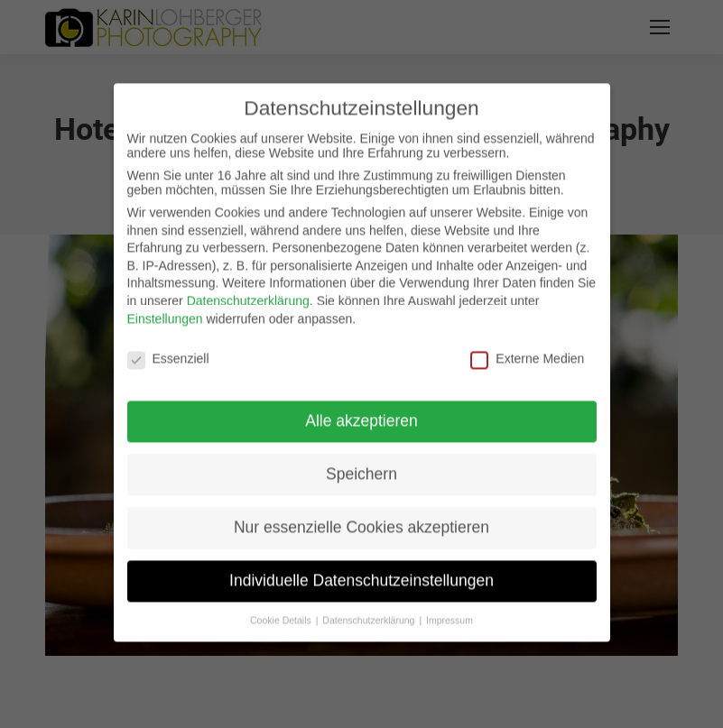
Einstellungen (165, 306)
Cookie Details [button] (282, 608)
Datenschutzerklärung (248, 289)
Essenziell (168, 346)
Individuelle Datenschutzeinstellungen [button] (361, 568)
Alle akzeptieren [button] (361, 409)
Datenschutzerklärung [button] (370, 608)
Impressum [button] (450, 608)
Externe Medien (527, 346)
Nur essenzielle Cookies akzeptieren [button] (361, 515)
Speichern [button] (361, 462)
